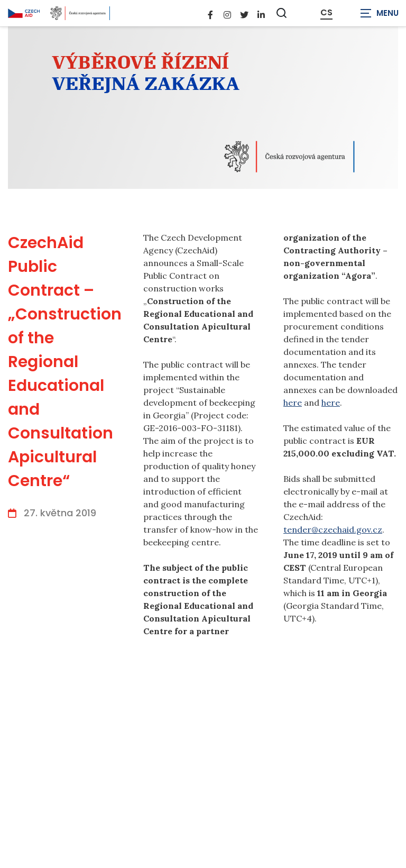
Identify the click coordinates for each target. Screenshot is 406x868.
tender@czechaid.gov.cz (333, 529)
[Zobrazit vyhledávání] (282, 13)
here (293, 403)
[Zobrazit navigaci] (380, 13)
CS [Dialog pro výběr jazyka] (326, 13)
